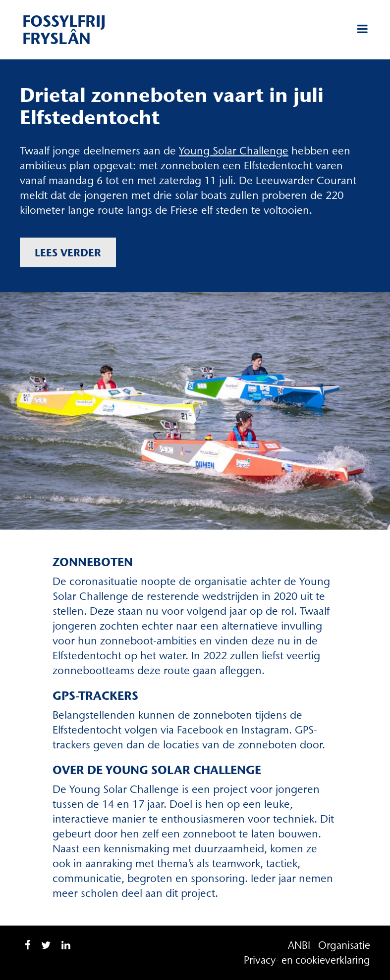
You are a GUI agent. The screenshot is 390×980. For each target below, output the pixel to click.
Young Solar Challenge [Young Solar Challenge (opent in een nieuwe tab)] (234, 151)
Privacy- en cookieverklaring (307, 960)
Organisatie (344, 945)
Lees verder (68, 252)
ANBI (299, 945)
